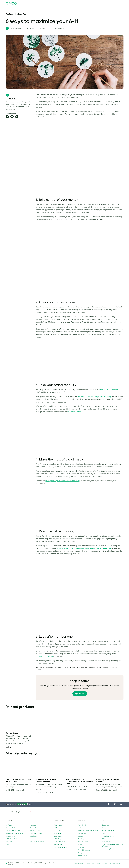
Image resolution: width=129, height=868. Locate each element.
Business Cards (11, 8)
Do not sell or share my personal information (112, 845)
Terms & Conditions (79, 863)
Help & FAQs (111, 8)
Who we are (82, 833)
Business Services (87, 8)
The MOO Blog (100, 8)
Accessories (33, 839)
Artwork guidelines (108, 836)
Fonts (98, 863)
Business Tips (21, 14)
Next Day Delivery (108, 831)
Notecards (33, 828)
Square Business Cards (13, 831)
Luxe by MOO (10, 836)
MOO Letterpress (59, 842)
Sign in (99, 3)
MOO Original (58, 839)
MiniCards (9, 842)
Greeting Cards (35, 831)
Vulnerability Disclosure (110, 849)
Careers (80, 836)
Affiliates (105, 839)
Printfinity (81, 847)
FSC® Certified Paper (61, 847)
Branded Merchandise (37, 842)
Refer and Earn (107, 842)
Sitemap (105, 863)
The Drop (9, 14)
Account (92, 3)
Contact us (105, 825)
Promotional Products (72, 8)
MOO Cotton (58, 836)
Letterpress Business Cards (14, 833)
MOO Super (58, 833)
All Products (10, 825)
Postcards (21, 8)
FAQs (104, 833)
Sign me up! (80, 694)
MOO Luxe (57, 831)
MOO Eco (57, 828)
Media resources (83, 828)
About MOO (82, 825)
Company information (116, 863)
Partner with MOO (84, 856)
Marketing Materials (47, 8)
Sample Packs (58, 844)
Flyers (8, 844)
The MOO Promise (84, 850)
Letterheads (33, 836)
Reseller (80, 844)
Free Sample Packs (81, 3)
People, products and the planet (88, 831)
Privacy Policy (90, 863)
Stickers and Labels (36, 833)
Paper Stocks (58, 825)
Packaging (81, 853)
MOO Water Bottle (12, 839)
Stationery (59, 8)
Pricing (104, 828)
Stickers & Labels (33, 8)
